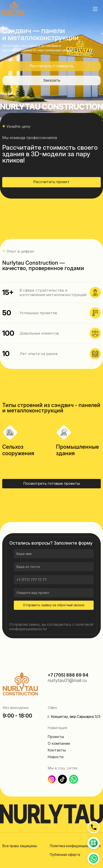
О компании (59, 743)
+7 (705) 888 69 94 (68, 675)
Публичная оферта (65, 855)
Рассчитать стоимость (52, 66)
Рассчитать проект (51, 182)
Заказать (52, 80)
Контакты (57, 750)
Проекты (56, 737)
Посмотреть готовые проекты (52, 483)
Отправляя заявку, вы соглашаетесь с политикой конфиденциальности (51, 627)
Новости (56, 757)
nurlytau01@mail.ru (67, 680)
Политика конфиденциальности (75, 846)
